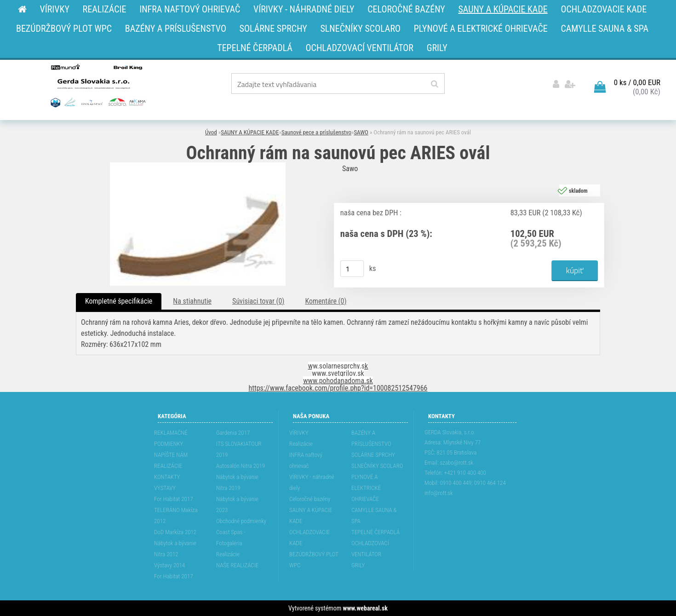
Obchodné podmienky (241, 521)
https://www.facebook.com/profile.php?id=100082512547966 (338, 388)
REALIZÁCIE (168, 466)
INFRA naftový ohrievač (306, 460)
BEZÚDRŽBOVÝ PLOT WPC (314, 560)
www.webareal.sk (365, 608)
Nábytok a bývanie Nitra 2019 (237, 482)
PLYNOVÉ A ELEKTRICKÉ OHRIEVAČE (366, 488)
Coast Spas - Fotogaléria (231, 538)
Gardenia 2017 (233, 433)
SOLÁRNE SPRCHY (373, 455)
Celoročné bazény (310, 499)
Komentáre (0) (326, 301)
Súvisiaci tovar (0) (258, 301)
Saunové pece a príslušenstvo (316, 132)
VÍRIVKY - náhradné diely (312, 482)
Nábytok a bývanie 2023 (237, 504)
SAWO (361, 132)
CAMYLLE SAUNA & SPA (374, 515)
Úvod (211, 132)
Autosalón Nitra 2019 (241, 466)
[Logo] (97, 85)
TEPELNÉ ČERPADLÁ (375, 532)
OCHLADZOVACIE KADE (309, 538)
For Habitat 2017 (174, 499)
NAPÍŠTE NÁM (171, 455)
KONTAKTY (167, 477)
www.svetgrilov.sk (338, 373)
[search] (434, 84)
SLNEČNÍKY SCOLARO (377, 466)
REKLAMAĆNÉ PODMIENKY (171, 438)
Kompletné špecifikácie (119, 301)
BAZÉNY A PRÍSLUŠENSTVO (371, 438)
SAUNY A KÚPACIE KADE (250, 132)
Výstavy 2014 (169, 565)
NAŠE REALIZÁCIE (237, 565)
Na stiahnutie (192, 301)
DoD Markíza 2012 (175, 532)
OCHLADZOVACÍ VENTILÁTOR (370, 549)
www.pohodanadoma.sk (338, 381)
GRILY (358, 565)
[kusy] (352, 269)
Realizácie (228, 554)
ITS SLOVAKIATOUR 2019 (239, 449)
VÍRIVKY (299, 433)
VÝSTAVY (165, 488)
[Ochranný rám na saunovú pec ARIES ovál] (198, 166)
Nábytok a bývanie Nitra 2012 (175, 549)
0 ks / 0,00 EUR (637, 82)
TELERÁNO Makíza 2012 (176, 515)
